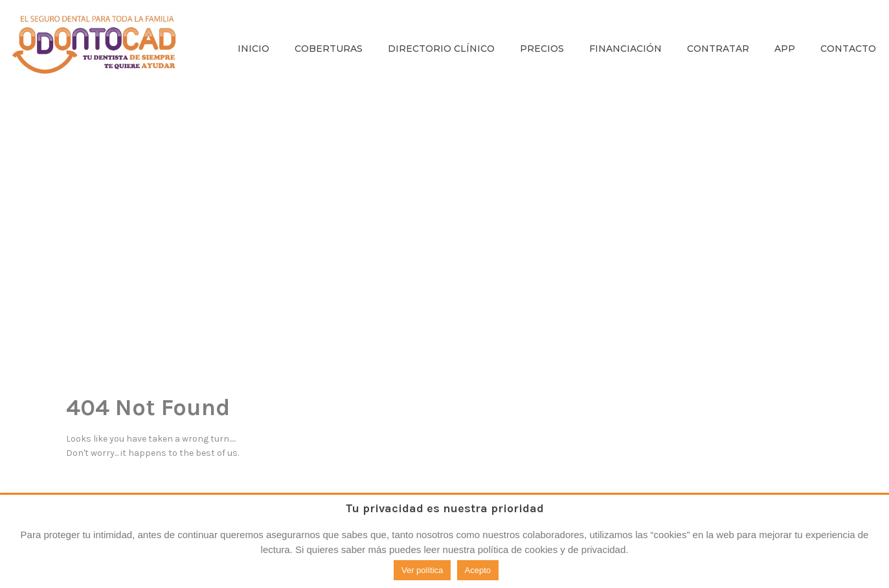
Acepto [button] (478, 570)
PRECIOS (542, 49)
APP (785, 49)
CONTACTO (848, 49)
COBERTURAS (329, 49)
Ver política (422, 570)
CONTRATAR (718, 49)
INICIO (253, 49)
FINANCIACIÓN (625, 49)
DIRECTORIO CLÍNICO (441, 49)
